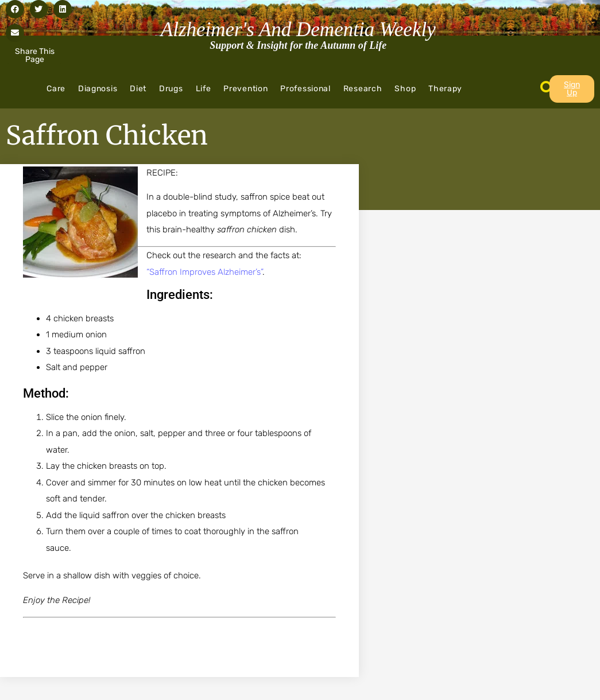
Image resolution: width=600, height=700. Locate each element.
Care (56, 89)
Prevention (245, 89)
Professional (305, 89)
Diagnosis (98, 89)
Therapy (445, 89)
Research (363, 89)
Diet (138, 89)
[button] (15, 9)
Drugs (171, 89)
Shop (405, 89)
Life (204, 89)
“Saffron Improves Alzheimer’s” (204, 272)
